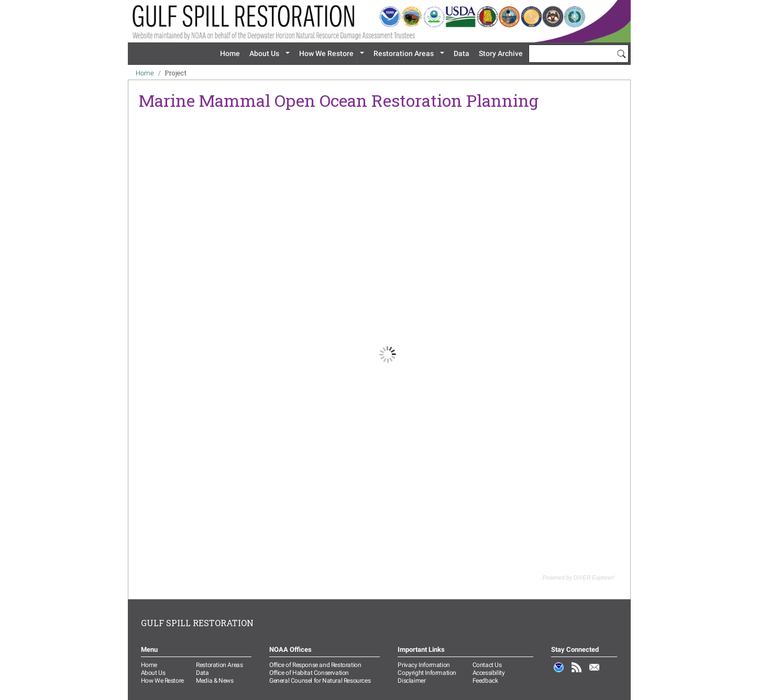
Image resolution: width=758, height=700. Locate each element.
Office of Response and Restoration (315, 665)
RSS (577, 673)
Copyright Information (427, 673)
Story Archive (501, 53)
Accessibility (489, 673)
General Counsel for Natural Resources (320, 681)
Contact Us (487, 665)
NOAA (559, 673)
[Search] (621, 53)
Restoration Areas (404, 53)
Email (595, 673)
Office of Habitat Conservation (309, 673)
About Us (264, 53)
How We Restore (326, 53)
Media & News (215, 681)
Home (230, 53)
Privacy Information (424, 665)
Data (462, 53)
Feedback (485, 681)
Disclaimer (411, 681)
